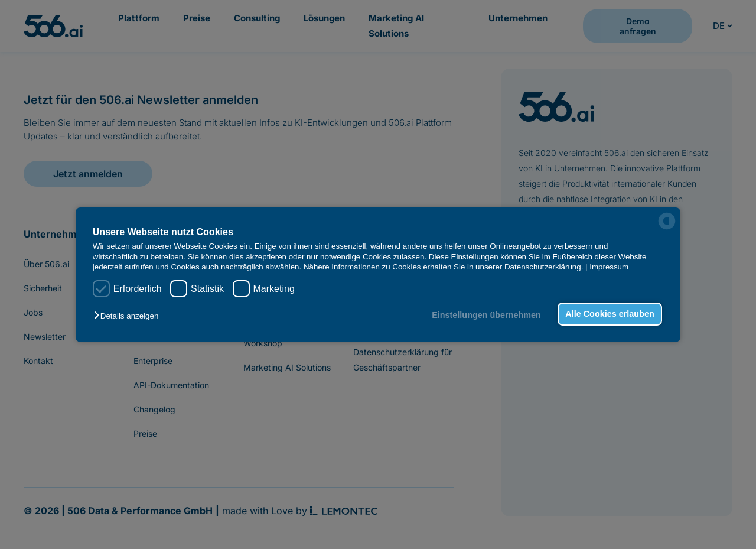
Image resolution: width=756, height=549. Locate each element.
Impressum (609, 267)
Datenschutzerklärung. (544, 267)
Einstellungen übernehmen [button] (486, 315)
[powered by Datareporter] (667, 221)
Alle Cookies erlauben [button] (610, 314)
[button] (129, 316)
